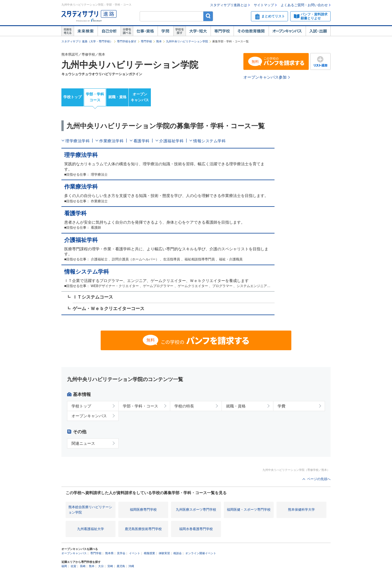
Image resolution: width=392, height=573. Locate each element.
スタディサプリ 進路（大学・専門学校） (87, 41)
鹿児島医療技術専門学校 (143, 529)
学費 (282, 406)
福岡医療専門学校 (143, 510)
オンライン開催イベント (201, 553)
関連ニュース (83, 443)
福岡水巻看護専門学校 (196, 529)
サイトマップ (264, 5)
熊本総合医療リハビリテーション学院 (90, 510)
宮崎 (110, 566)
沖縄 (131, 566)
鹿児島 (121, 566)
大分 (101, 566)
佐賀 (73, 566)
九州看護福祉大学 (91, 529)
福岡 (64, 566)
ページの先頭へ (319, 479)
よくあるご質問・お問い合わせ (304, 5)
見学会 (121, 553)
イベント (135, 553)
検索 (208, 16)
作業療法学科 (111, 141)
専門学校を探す (127, 41)
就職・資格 (117, 97)
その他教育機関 (251, 31)
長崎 (83, 566)
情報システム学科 (209, 141)
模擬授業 (149, 553)
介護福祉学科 (171, 141)
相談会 (177, 553)
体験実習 (164, 553)
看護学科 (142, 141)
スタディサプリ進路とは (229, 5)
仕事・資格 (145, 31)
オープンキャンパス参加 (265, 77)
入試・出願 (318, 31)
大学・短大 (198, 31)
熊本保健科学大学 (301, 510)
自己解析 (109, 31)
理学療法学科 (78, 141)
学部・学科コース (95, 97)
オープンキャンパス (287, 31)
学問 (165, 31)
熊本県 (109, 553)
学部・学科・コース (140, 406)
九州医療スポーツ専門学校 (196, 510)
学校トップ (72, 97)
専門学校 (222, 31)
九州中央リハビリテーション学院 (187, 41)
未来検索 (86, 31)
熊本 (159, 41)
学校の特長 (184, 406)
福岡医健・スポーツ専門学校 (249, 510)
